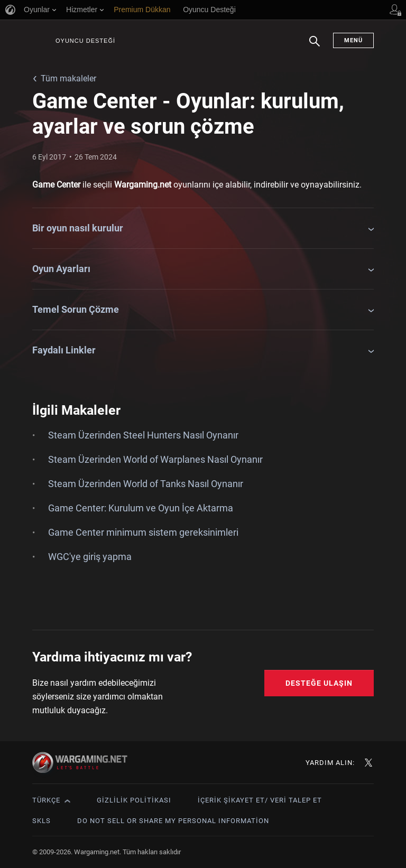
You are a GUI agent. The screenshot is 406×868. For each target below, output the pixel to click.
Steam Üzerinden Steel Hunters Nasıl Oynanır (143, 435)
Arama (315, 46)
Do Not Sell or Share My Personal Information (173, 821)
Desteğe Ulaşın (319, 683)
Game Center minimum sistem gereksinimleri (143, 532)
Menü (353, 40)
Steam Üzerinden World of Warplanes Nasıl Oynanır (155, 459)
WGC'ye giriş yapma (90, 557)
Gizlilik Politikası (134, 800)
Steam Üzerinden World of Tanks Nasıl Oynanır (146, 484)
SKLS (41, 821)
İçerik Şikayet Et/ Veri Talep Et (260, 800)
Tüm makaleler (68, 78)
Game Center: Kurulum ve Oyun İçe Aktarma (141, 508)
